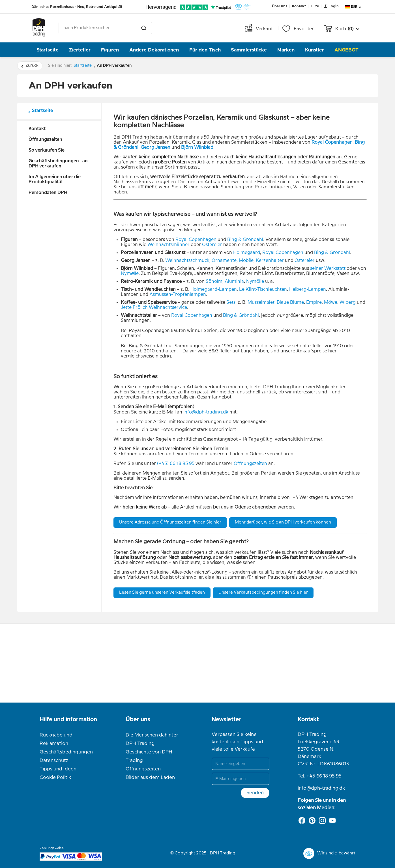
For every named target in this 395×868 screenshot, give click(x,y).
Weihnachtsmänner (168, 245)
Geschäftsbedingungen (66, 752)
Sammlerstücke (249, 50)
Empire (314, 302)
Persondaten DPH (48, 193)
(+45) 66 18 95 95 (176, 464)
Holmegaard (247, 253)
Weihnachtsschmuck (187, 261)
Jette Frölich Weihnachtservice (154, 308)
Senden (255, 793)
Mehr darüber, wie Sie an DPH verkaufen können (283, 522)
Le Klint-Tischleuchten (263, 289)
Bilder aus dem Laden (150, 777)
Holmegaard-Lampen (214, 289)
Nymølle (130, 274)
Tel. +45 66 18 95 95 (320, 776)
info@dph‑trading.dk (206, 412)
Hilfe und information (68, 720)
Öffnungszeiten (45, 140)
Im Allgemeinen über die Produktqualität (55, 179)
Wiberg (348, 302)
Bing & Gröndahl (245, 240)
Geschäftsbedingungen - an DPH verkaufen (58, 164)
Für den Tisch (205, 50)
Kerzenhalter (270, 261)
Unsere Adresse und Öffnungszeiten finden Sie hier (170, 522)
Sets (231, 302)
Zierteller (80, 50)
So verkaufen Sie (47, 150)
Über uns (138, 720)
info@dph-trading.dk (321, 788)
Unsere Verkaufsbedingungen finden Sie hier (263, 593)
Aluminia (234, 282)
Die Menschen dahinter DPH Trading (152, 739)
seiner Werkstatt (328, 269)
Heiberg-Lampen (308, 289)
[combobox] (105, 28)
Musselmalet (261, 302)
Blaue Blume (290, 302)
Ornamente (224, 261)
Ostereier (212, 245)
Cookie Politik (55, 777)
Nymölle (255, 282)
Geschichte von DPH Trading (149, 756)
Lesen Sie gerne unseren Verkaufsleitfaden (162, 593)
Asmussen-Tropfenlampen (178, 295)
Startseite (48, 50)
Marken (286, 50)
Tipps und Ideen (58, 769)
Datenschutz (54, 761)
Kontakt (37, 129)
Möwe (331, 302)
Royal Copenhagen (196, 240)
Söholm (214, 282)
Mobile (246, 261)
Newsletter (227, 720)
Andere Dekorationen (154, 50)
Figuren (110, 50)
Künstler (315, 50)
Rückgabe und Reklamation (56, 739)
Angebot (346, 50)
